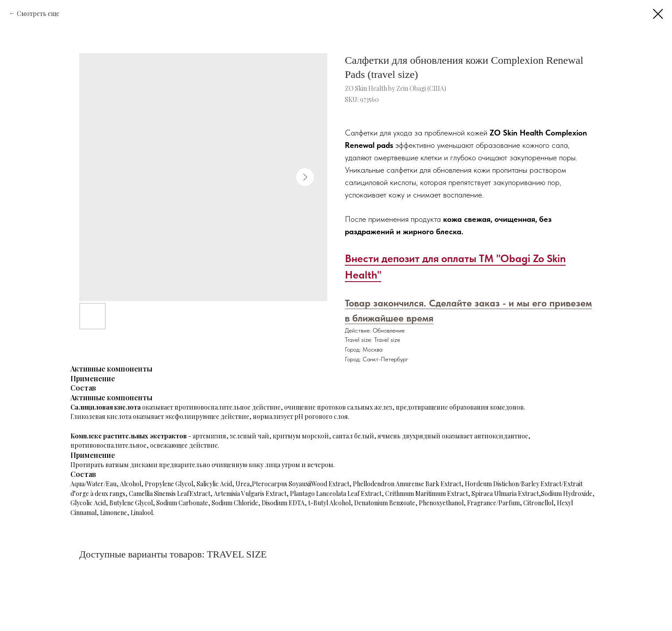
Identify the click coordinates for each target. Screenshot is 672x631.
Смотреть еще (38, 14)
